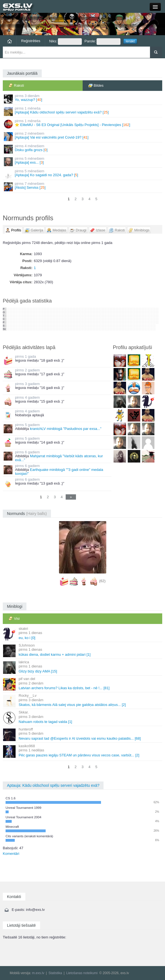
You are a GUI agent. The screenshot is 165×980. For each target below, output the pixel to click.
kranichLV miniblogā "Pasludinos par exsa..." (66, 429)
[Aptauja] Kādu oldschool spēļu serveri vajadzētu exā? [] (83, 111)
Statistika (55, 973)
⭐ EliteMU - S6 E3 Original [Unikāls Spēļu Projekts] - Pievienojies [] (83, 124)
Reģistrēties (31, 41)
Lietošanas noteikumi (82, 973)
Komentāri (11, 854)
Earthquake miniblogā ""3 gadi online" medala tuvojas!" (59, 472)
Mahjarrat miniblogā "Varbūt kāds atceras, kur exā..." (59, 458)
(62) (102, 581)
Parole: (103, 42)
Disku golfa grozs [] (83, 149)
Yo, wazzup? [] (83, 99)
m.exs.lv (38, 973)
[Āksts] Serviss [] (83, 186)
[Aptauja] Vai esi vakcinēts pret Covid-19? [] (83, 136)
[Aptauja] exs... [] (83, 161)
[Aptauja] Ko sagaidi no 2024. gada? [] (83, 174)
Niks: (66, 42)
